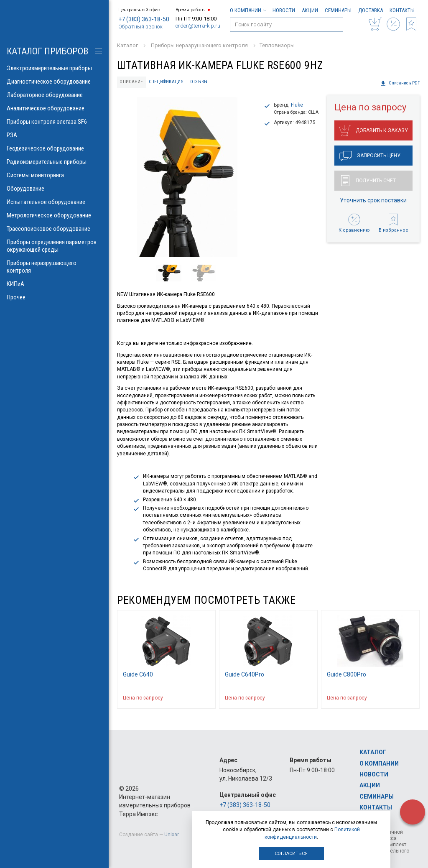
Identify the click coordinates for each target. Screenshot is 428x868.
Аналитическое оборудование (54, 108)
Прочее (54, 297)
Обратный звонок (140, 27)
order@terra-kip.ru (198, 26)
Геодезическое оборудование (54, 148)
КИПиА (54, 284)
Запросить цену (370, 156)
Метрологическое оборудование (54, 215)
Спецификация (166, 82)
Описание (131, 82)
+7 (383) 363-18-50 (144, 19)
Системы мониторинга (54, 175)
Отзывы (199, 82)
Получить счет (368, 181)
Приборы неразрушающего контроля (54, 267)
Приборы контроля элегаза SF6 (54, 122)
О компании (248, 10)
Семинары (338, 10)
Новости (284, 10)
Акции (310, 10)
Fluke (297, 105)
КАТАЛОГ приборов (47, 51)
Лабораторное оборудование (54, 95)
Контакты (402, 10)
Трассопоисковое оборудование (54, 229)
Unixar (172, 835)
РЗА (54, 135)
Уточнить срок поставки (373, 200)
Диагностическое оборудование (54, 82)
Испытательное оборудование (54, 202)
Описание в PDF (400, 83)
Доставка (371, 10)
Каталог (373, 752)
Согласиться (291, 854)
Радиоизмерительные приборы (54, 162)
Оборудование (54, 189)
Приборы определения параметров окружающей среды (54, 246)
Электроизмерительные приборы (54, 68)
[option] (187, 177)
